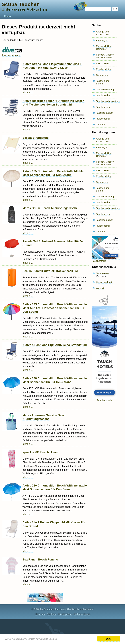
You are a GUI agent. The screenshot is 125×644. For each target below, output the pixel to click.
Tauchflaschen (104, 95)
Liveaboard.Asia (105, 282)
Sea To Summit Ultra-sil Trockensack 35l (50, 271)
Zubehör (100, 125)
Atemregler (102, 40)
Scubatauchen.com (54, 609)
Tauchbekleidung (105, 89)
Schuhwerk (102, 75)
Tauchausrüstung (12, 54)
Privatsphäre (65, 614)
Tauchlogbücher (104, 113)
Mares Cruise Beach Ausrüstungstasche (50, 208)
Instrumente (102, 63)
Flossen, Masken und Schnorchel (105, 56)
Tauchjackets (103, 107)
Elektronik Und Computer (104, 47)
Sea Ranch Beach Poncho (40, 559)
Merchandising (104, 69)
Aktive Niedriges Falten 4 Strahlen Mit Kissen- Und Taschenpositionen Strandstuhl (54, 103)
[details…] (28, 93)
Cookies (51, 614)
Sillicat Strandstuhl (36, 138)
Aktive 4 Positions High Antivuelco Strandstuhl (55, 345)
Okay (109, 639)
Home (7, 16)
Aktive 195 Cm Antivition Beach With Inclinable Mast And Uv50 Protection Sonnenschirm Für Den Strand (55, 308)
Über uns (40, 614)
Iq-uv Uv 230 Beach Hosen (41, 452)
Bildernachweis (82, 614)
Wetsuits (101, 288)
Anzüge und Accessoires (102, 33)
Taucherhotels (105, 399)
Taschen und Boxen (103, 82)
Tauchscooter (103, 119)
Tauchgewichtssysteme (108, 101)
